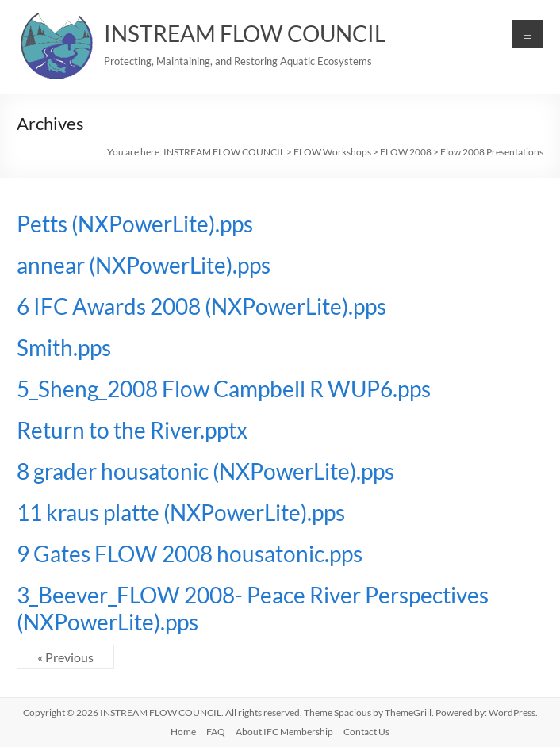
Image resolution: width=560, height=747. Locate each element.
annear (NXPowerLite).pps (144, 265)
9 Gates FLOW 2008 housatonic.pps (190, 554)
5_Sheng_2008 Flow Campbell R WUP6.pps (224, 389)
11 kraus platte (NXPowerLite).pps (181, 512)
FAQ (216, 732)
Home (183, 732)
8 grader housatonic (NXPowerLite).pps (205, 471)
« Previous (65, 657)
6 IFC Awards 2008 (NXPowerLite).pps (201, 306)
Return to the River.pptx (132, 430)
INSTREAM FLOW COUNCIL (245, 33)
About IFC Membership (284, 732)
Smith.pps (64, 347)
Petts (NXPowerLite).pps (135, 224)
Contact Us (366, 732)
